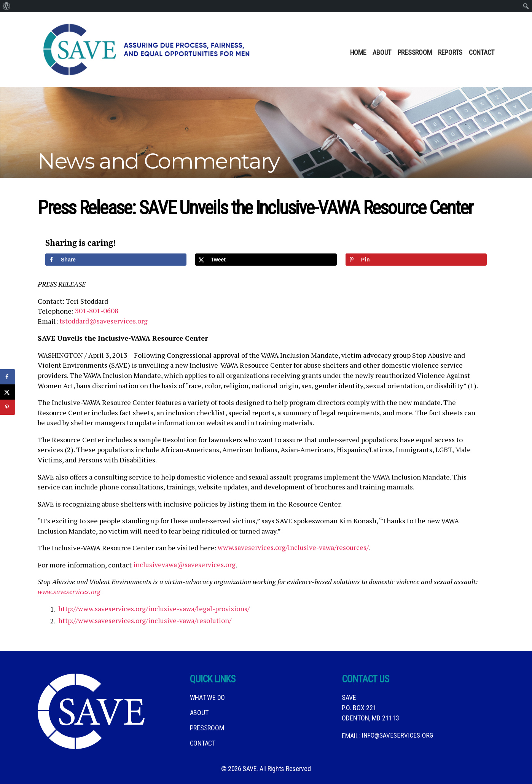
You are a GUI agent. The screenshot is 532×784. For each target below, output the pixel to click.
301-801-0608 (97, 311)
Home (358, 52)
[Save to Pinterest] (416, 260)
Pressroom (415, 52)
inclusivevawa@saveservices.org (184, 565)
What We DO (207, 697)
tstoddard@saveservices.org (104, 321)
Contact (482, 52)
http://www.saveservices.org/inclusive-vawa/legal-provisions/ (154, 609)
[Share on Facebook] (116, 260)
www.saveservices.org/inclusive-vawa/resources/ (293, 548)
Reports (450, 52)
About (382, 52)
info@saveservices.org (398, 736)
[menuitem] (7, 6)
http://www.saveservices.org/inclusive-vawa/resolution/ (145, 621)
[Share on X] (266, 260)
